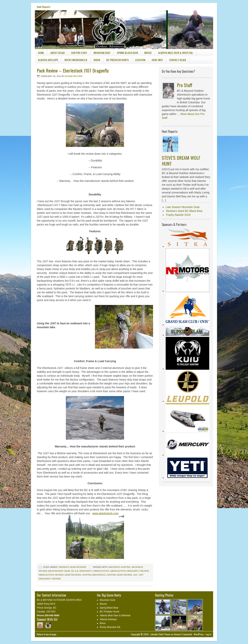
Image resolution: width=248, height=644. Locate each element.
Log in (208, 634)
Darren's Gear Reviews (72, 567)
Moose (148, 53)
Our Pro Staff (79, 53)
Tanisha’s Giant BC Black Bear (184, 211)
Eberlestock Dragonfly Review (130, 571)
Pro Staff (185, 85)
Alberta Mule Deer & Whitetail (176, 53)
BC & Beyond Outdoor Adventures (64, 25)
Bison (97, 60)
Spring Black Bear (127, 53)
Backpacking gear (59, 571)
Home (41, 53)
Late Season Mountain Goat (183, 207)
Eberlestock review (51, 575)
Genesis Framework (183, 634)
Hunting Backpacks (94, 575)
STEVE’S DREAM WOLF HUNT (181, 161)
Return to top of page (47, 634)
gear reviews (73, 575)
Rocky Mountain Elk (76, 60)
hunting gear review (119, 575)
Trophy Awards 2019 (178, 215)
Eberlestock (101, 571)
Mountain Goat (102, 53)
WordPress (199, 634)
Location (140, 60)
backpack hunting (120, 567)
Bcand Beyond (74, 76)
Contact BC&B (178, 60)
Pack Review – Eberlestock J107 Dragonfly (73, 70)
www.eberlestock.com (105, 513)
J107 (135, 575)
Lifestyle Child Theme (160, 634)
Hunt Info (156, 61)
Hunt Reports (44, 7)
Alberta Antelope (48, 60)
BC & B (75, 571)
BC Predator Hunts (118, 60)
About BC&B (58, 53)
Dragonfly (86, 571)
